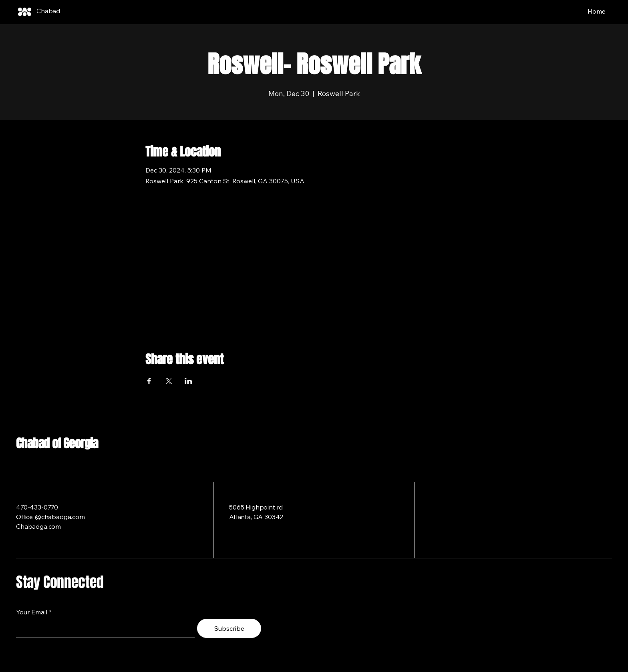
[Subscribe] (229, 628)
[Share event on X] (169, 381)
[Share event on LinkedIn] (188, 381)
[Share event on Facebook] (149, 381)
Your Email (32, 612)
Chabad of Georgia (57, 443)
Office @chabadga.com (50, 517)
